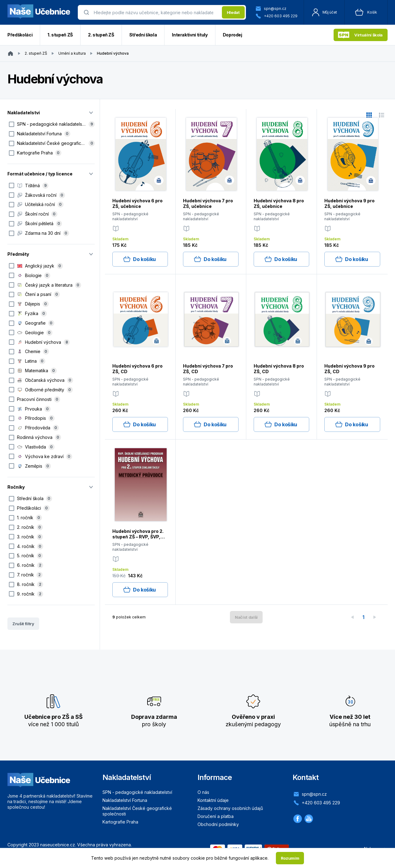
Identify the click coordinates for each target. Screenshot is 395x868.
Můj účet (324, 12)
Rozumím (290, 858)
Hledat (233, 12)
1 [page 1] (363, 617)
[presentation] (156, 12)
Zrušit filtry (23, 624)
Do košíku (139, 259)
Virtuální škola (360, 35)
